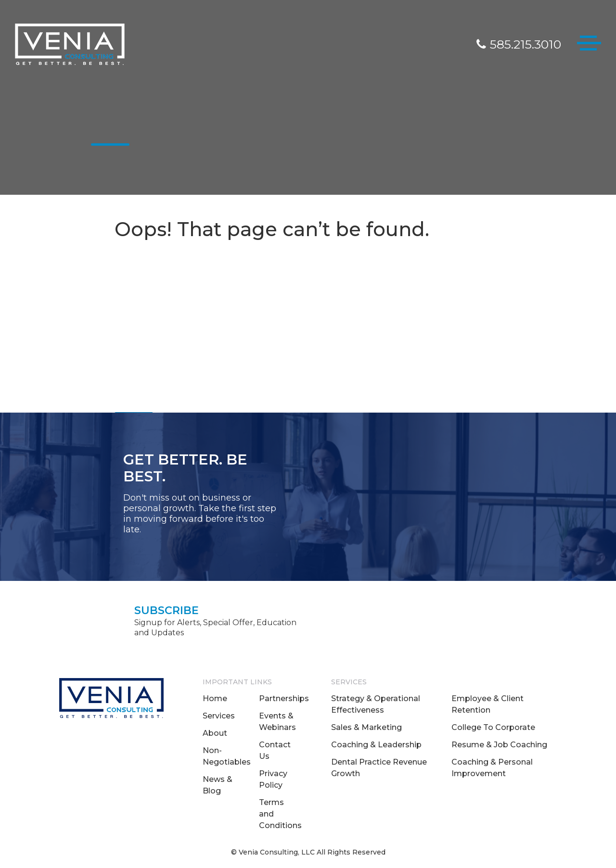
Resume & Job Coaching (499, 745)
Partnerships (284, 698)
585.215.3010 (519, 44)
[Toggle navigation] (589, 45)
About (215, 733)
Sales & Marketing (366, 727)
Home (215, 698)
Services (219, 716)
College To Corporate (493, 727)
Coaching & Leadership (376, 745)
